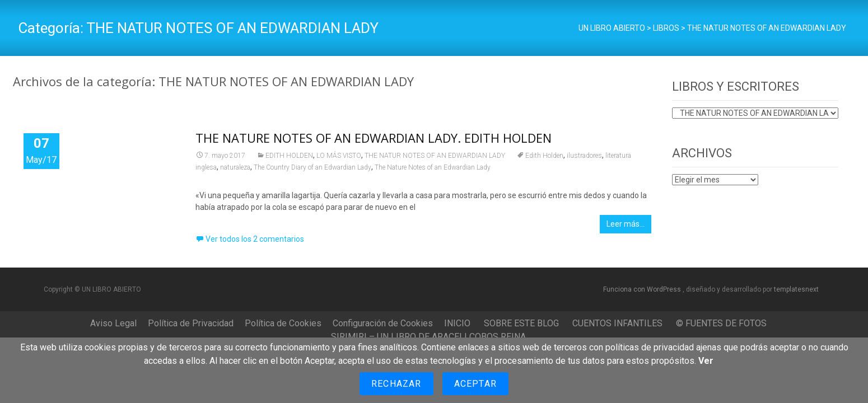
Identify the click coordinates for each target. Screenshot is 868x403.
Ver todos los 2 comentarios (255, 239)
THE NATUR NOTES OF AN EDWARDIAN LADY (435, 156)
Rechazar (396, 384)
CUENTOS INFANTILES (617, 323)
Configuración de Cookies (383, 323)
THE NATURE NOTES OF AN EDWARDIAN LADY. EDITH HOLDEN (374, 138)
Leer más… (626, 224)
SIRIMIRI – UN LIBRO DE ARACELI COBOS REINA (428, 337)
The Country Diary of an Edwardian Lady (312, 167)
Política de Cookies (283, 323)
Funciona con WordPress (643, 289)
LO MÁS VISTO (339, 156)
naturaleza (235, 167)
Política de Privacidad (191, 323)
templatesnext (796, 289)
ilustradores (584, 156)
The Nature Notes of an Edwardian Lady (433, 167)
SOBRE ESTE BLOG (521, 323)
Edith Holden (544, 156)
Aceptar (475, 384)
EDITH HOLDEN (289, 156)
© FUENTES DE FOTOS (721, 323)
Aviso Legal (113, 323)
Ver (706, 361)
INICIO (457, 323)
